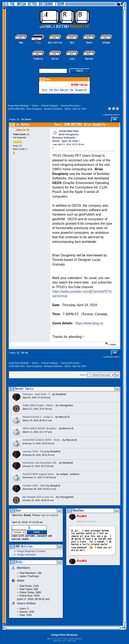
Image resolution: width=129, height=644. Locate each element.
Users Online (26, 603)
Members (23, 568)
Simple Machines (75, 639)
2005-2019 (72, 641)
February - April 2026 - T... (37, 394)
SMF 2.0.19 (52, 639)
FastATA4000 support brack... (39, 474)
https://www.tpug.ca (89, 323)
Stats (19, 562)
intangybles (66, 405)
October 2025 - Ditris (34, 486)
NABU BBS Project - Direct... (39, 405)
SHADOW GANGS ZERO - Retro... (42, 440)
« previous (108, 115)
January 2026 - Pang (34, 452)
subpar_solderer (70, 474)
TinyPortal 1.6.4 (59, 641)
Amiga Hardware (26, 555)
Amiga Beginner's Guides (31, 551)
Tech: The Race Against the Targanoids (64, 90)
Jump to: (83, 375)
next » (117, 115)
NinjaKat (82, 516)
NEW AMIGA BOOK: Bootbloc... (41, 428)
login (43, 515)
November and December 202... (41, 463)
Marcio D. (23, 130)
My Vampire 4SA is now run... (39, 497)
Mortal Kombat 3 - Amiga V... (39, 417)
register (54, 515)
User (18, 510)
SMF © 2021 (62, 639)
